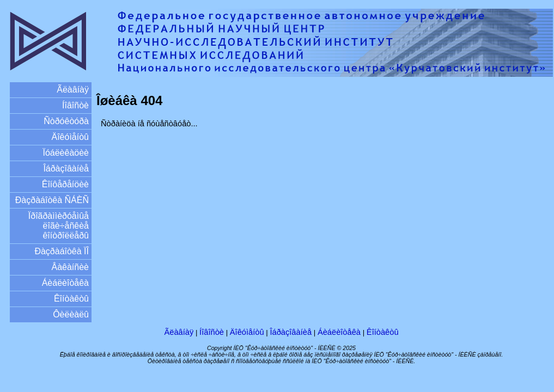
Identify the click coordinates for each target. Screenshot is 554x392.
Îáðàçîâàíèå (66, 169)
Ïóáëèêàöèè (66, 153)
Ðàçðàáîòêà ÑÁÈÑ (52, 200)
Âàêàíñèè (70, 267)
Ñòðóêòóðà (66, 121)
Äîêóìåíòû (71, 137)
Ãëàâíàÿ (73, 90)
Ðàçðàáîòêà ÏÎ (62, 251)
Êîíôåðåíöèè (65, 184)
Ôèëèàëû (71, 314)
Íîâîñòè (75, 105)
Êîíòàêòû (71, 299)
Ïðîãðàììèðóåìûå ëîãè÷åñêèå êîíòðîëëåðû (59, 226)
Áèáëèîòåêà (65, 283)
